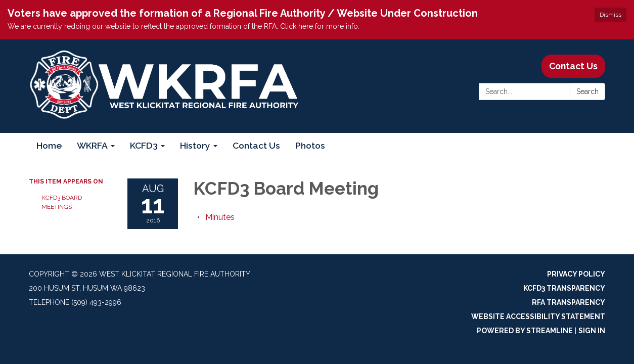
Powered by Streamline (525, 331)
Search (587, 92)
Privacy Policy (576, 274)
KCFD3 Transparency (564, 288)
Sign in (592, 331)
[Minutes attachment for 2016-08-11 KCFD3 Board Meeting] (220, 217)
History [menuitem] (195, 145)
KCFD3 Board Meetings (62, 202)
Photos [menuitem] (310, 145)
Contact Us (573, 66)
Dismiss (610, 15)
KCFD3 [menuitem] (144, 145)
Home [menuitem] (49, 145)
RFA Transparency (569, 302)
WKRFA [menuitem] (92, 145)
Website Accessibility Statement (538, 316)
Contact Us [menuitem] (256, 145)
